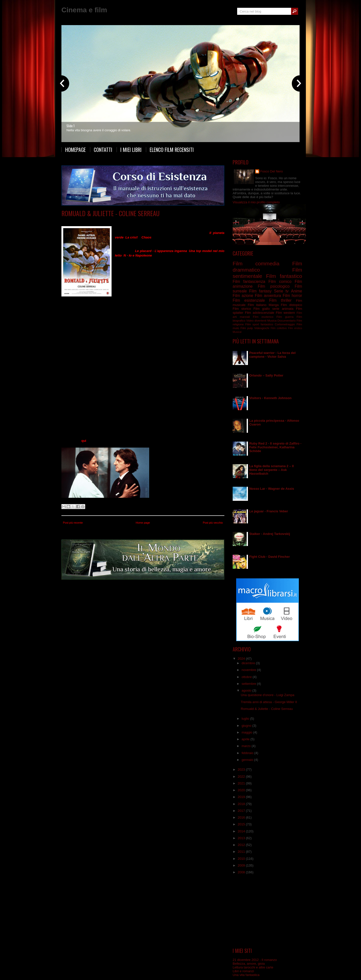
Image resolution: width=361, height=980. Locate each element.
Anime (297, 291)
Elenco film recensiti (172, 150)
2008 (242, 872)
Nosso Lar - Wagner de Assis (272, 489)
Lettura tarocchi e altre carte (253, 967)
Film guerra (285, 317)
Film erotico (295, 328)
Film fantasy (260, 291)
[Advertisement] (267, 911)
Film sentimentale (133, 221)
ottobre (247, 677)
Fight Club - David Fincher (269, 557)
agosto (247, 690)
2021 (242, 783)
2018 (242, 804)
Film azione (243, 296)
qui (84, 441)
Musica (272, 320)
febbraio (248, 753)
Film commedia (109, 221)
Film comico (280, 282)
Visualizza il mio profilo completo (256, 202)
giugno (247, 726)
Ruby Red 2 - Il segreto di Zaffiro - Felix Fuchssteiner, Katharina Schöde (275, 447)
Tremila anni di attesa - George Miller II (269, 702)
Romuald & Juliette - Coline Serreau (110, 213)
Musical (237, 332)
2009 (242, 865)
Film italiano (257, 305)
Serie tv (281, 291)
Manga (274, 305)
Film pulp (247, 328)
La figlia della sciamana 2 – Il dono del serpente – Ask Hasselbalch (272, 470)
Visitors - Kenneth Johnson (270, 398)
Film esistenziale (249, 300)
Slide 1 (70, 126)
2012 (242, 845)
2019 (242, 797)
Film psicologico (274, 286)
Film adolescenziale (260, 313)
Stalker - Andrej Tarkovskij (270, 534)
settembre (249, 684)
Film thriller (280, 300)
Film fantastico (284, 276)
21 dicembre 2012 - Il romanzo (255, 960)
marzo (247, 746)
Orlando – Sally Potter (266, 375)
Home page (143, 523)
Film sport (252, 324)
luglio (246, 719)
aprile (246, 739)
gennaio (248, 760)
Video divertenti (256, 320)
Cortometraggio (285, 324)
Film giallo (262, 309)
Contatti (103, 150)
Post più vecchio (213, 523)
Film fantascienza (249, 282)
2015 (242, 824)
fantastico (267, 324)
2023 (242, 770)
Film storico (242, 309)
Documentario (287, 320)
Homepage (75, 150)
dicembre (249, 663)
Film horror (292, 296)
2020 (242, 790)
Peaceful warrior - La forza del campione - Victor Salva (272, 355)
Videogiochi (262, 328)
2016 (242, 817)
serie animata (283, 309)
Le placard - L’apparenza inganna (161, 251)
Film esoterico (263, 317)
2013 (242, 838)
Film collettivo (279, 328)
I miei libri (131, 150)
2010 (242, 859)
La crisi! (132, 237)
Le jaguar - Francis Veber (269, 511)
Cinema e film (84, 10)
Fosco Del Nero (272, 171)
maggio (247, 732)
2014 (242, 831)
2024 (242, 659)
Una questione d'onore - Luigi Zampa (267, 695)
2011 (242, 852)
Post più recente (73, 523)
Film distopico (291, 305)
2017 (242, 811)
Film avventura (268, 296)
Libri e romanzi (243, 971)
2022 (242, 777)
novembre (249, 670)
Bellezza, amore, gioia (249, 964)
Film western (285, 313)
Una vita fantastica (246, 975)
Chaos (146, 237)
